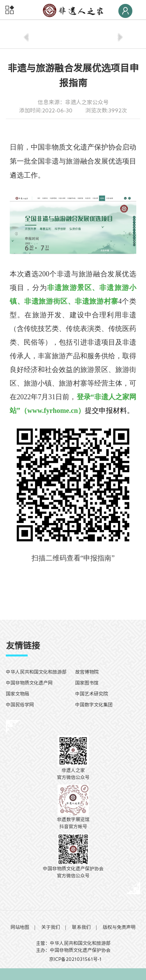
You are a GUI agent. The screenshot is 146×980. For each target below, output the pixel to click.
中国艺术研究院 (91, 694)
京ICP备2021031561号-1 (73, 959)
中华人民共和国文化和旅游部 (36, 672)
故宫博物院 (87, 672)
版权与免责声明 (119, 927)
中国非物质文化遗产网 (29, 683)
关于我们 (51, 927)
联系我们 (81, 927)
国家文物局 (18, 694)
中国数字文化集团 (94, 704)
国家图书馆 (87, 683)
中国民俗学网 (20, 704)
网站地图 (20, 927)
